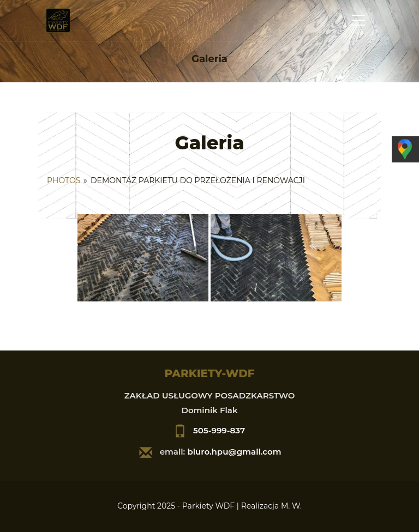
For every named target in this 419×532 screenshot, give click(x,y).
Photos (64, 180)
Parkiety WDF (208, 506)
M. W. (291, 506)
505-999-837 (219, 430)
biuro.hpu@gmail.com (234, 452)
